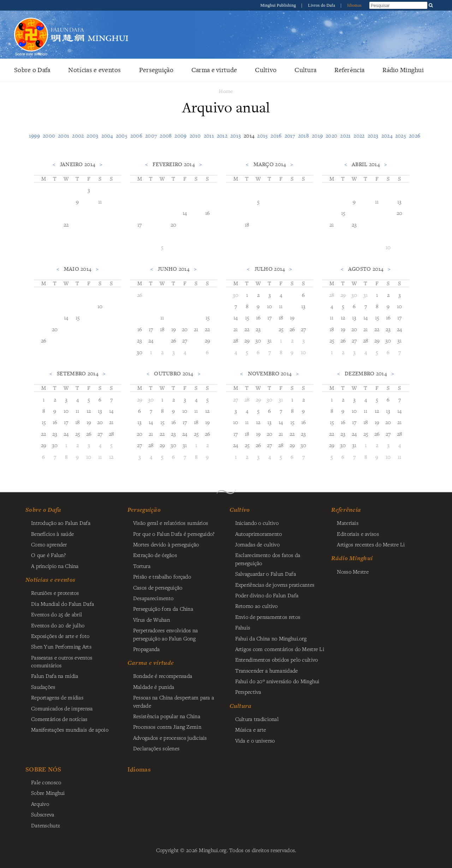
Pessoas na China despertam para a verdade (174, 701)
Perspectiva (248, 692)
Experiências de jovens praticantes (275, 585)
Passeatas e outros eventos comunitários (62, 661)
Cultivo (266, 70)
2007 (151, 136)
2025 (401, 136)
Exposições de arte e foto (60, 636)
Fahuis (243, 627)
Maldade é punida (154, 687)
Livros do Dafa (322, 5)
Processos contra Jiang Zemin (167, 727)
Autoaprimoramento (259, 534)
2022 (359, 136)
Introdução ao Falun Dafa (61, 523)
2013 (236, 136)
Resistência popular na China (167, 716)
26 (44, 340)
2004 (107, 136)
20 (174, 224)
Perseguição (156, 70)
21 (332, 224)
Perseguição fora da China (163, 609)
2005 (122, 136)
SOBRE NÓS (43, 769)
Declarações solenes (156, 748)
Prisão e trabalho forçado (162, 576)
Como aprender (49, 544)
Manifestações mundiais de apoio (70, 729)
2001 (64, 136)
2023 (373, 136)
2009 (180, 136)
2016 (276, 136)
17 (140, 224)
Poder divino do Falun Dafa (267, 595)
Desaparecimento (153, 598)
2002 (78, 136)
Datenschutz (46, 825)
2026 (415, 136)
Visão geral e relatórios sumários (171, 523)
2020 (331, 136)
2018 (304, 136)
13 (400, 201)
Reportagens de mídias (57, 697)
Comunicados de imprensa (62, 708)
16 (208, 213)
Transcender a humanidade (267, 670)
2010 (195, 136)
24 (151, 340)
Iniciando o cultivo (257, 523)
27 (185, 340)
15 (343, 213)
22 (66, 224)
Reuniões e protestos (55, 593)
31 (270, 340)
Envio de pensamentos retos (268, 617)
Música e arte (251, 729)
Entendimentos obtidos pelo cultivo (277, 659)
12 (343, 317)
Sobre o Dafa (32, 70)
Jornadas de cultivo (257, 544)
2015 (262, 136)
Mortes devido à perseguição (166, 544)
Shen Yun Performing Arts (61, 646)
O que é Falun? (48, 555)
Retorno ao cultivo (257, 606)
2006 (136, 136)
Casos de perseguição (158, 587)
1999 (34, 136)
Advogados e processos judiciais (170, 738)
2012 (222, 136)
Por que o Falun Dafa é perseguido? (174, 534)
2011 (209, 136)
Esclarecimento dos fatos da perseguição (268, 559)
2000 (49, 136)
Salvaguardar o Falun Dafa (266, 574)
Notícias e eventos (94, 70)
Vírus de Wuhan (151, 620)
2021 (345, 136)
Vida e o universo (255, 740)
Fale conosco (46, 782)
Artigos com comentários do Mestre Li (280, 649)
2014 (249, 136)
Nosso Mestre (353, 571)
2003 (92, 136)
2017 (290, 136)
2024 (387, 136)
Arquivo (40, 804)
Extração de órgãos (155, 555)
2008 (166, 136)
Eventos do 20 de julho (58, 625)
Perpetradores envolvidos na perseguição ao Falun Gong (166, 634)
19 (174, 329)
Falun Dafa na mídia (55, 676)
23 (354, 224)
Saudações (43, 687)
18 (247, 224)
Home (226, 91)
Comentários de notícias (59, 719)
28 (236, 340)
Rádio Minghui (403, 70)
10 (388, 247)
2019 (317, 136)
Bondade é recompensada (163, 676)
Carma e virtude (214, 70)
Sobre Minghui (48, 793)
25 (281, 329)
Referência (349, 70)
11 (100, 201)
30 (140, 352)
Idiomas (354, 5)
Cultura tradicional (257, 719)
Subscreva (43, 814)
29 (208, 340)
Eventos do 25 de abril (56, 614)
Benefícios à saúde (52, 534)
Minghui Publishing (279, 5)
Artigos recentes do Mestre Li (371, 544)
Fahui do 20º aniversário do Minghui (277, 681)
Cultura (305, 70)
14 (185, 213)
